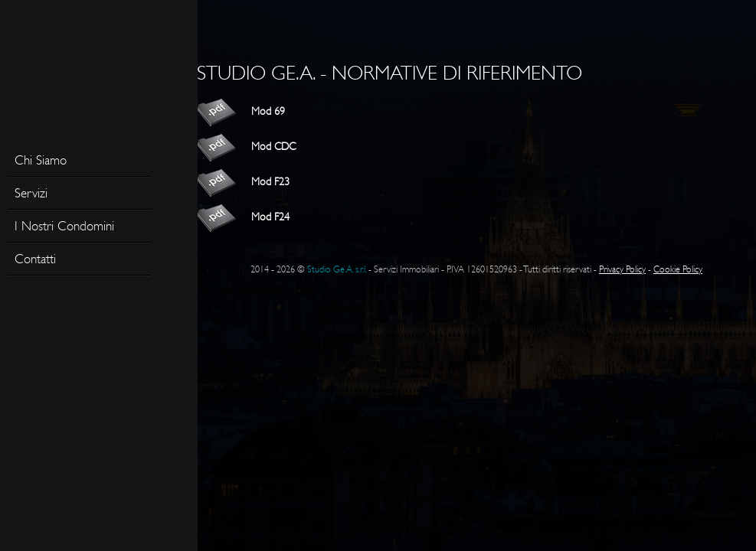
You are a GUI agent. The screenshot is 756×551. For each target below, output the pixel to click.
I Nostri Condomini (64, 226)
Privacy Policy (622, 269)
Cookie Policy (678, 269)
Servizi (31, 193)
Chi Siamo (41, 160)
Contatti (35, 259)
